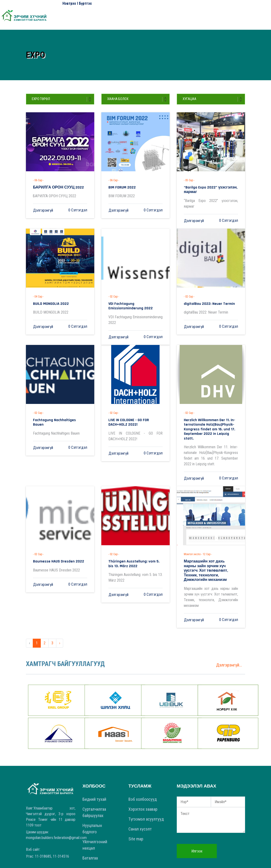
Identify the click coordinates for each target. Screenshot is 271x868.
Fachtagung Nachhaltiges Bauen (55, 412)
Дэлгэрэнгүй (43, 209)
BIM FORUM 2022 (119, 187)
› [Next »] (60, 619)
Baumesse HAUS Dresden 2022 (53, 545)
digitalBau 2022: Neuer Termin (204, 298)
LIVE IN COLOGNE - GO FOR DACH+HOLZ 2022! (133, 414)
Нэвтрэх (69, 3)
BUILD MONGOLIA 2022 (47, 298)
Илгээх (197, 827)
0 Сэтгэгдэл (78, 209)
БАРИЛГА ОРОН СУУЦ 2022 (53, 187)
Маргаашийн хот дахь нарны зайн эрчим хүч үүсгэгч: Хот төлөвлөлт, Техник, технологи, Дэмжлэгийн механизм (209, 551)
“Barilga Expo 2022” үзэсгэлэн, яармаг (211, 187)
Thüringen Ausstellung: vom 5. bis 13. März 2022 (133, 547)
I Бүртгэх (84, 3)
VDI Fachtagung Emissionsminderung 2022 (133, 299)
